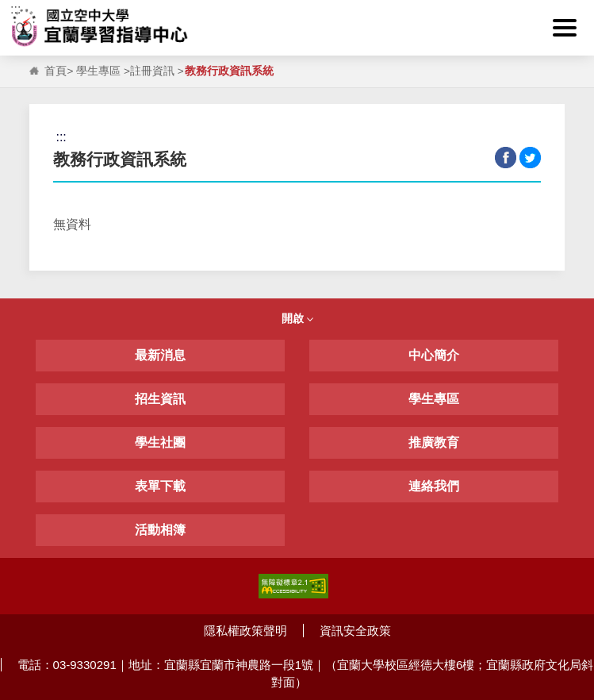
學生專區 (98, 71)
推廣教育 (434, 442)
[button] (565, 28)
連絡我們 (434, 486)
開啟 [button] (297, 318)
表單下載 (160, 486)
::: (15, 9)
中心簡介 (434, 355)
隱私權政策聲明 (245, 631)
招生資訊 (160, 399)
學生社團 (160, 442)
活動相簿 (160, 530)
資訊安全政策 (355, 631)
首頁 (56, 71)
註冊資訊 (152, 71)
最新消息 (160, 355)
